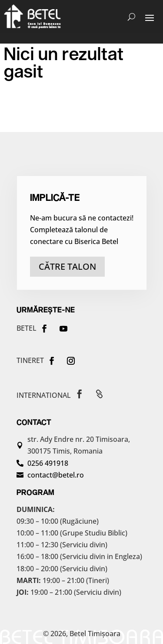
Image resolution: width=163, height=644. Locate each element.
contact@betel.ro (56, 475)
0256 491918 (48, 463)
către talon (67, 266)
